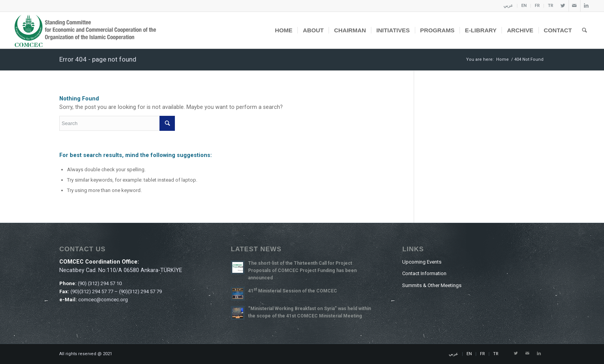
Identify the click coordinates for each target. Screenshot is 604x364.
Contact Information (424, 273)
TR (550, 6)
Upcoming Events (422, 262)
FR (537, 6)
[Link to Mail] (575, 6)
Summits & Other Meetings (432, 285)
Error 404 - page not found (98, 59)
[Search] (585, 30)
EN (524, 6)
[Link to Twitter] (563, 6)
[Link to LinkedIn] (586, 6)
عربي (508, 6)
